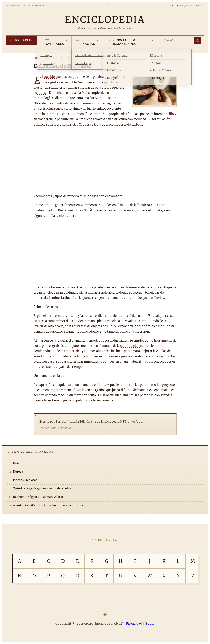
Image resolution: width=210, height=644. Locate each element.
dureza (43, 93)
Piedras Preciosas (25, 480)
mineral (89, 104)
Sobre (150, 623)
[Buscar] (197, 41)
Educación (61, 58)
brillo (170, 114)
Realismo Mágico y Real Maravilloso (38, 497)
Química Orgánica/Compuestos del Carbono (44, 489)
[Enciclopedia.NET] (105, 20)
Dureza (18, 472)
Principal (41, 58)
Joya (16, 463)
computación (130, 346)
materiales (73, 351)
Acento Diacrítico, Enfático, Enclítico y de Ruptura (48, 506)
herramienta (163, 341)
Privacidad (134, 623)
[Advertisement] (105, 161)
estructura (47, 109)
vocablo (49, 77)
